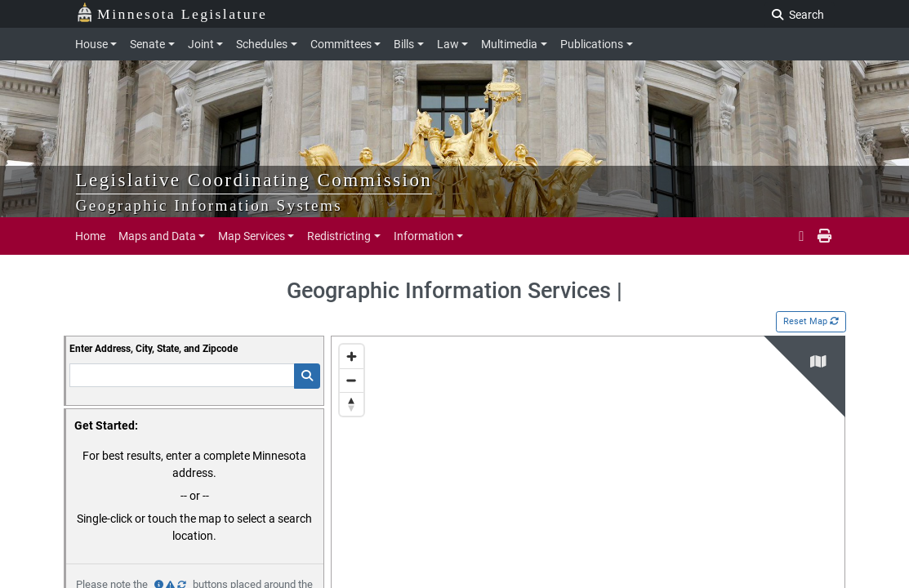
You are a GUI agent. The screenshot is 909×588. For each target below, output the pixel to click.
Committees (341, 44)
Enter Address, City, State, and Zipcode (154, 349)
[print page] (823, 236)
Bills (404, 44)
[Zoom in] (352, 356)
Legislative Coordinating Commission (254, 180)
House (91, 44)
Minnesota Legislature (172, 13)
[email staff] (801, 236)
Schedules (262, 44)
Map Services (252, 236)
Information (424, 236)
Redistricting (339, 236)
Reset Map (811, 321)
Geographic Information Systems (209, 205)
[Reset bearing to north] (352, 404)
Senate (147, 44)
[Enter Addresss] (182, 375)
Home (90, 236)
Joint (201, 44)
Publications (592, 44)
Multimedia (509, 44)
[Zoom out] (352, 380)
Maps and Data (157, 236)
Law (448, 44)
